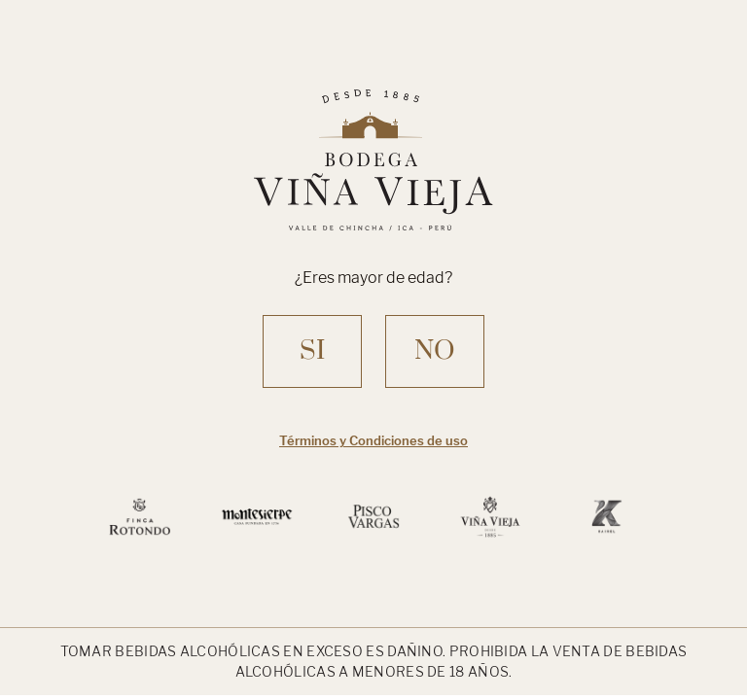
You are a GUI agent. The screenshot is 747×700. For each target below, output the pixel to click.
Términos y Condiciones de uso (373, 440)
